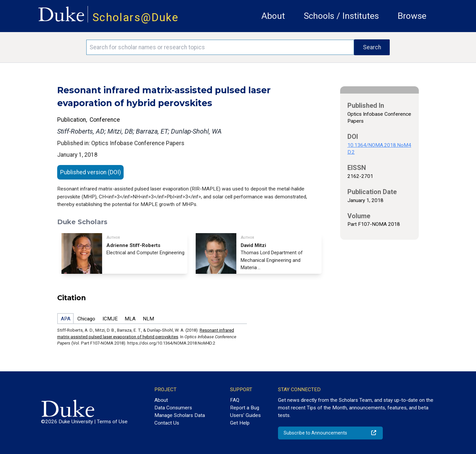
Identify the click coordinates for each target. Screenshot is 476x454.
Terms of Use (112, 422)
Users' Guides (245, 415)
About (273, 16)
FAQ (235, 400)
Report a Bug (245, 408)
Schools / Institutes (341, 16)
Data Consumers (173, 408)
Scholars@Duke (136, 17)
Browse (412, 16)
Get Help (240, 423)
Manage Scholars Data (180, 415)
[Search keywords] (220, 47)
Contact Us (167, 423)
